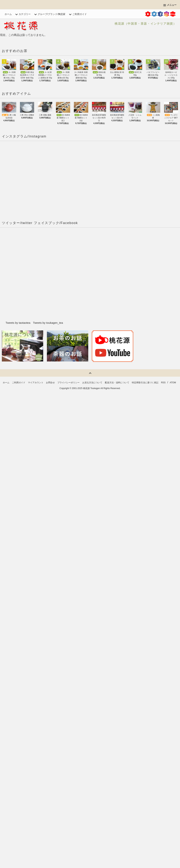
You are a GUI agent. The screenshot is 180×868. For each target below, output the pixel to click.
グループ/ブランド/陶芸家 (49, 14)
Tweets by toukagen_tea (48, 323)
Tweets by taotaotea (18, 323)
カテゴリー (22, 14)
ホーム (8, 14)
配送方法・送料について (117, 383)
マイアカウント (36, 383)
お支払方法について (92, 383)
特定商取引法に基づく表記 (145, 383)
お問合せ (50, 383)
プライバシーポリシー (68, 383)
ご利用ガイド (77, 14)
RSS (163, 383)
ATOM (173, 383)
